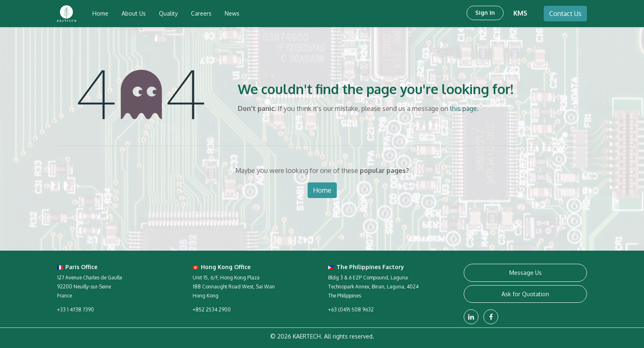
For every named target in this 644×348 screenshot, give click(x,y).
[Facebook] (491, 317)
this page (463, 108)
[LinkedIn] (471, 317)
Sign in (485, 13)
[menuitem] (100, 14)
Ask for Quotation (525, 294)
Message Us (526, 273)
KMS (520, 13)
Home (322, 190)
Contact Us (565, 14)
